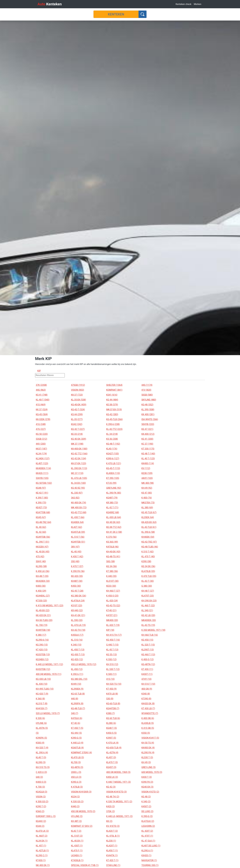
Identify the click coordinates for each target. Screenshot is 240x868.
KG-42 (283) (112, 414)
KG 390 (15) (42, 645)
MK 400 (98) (148, 483)
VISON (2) (41, 797)
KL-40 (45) (76, 552)
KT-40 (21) (111, 610)
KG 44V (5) (76, 733)
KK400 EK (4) (148, 748)
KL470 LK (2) (42, 831)
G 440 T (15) (112, 645)
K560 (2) (40, 811)
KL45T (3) (111, 757)
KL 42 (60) (41, 532)
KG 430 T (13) (78, 655)
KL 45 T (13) (112, 650)
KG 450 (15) (147, 640)
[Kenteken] (116, 14)
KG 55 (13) (112, 655)
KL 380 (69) (147, 508)
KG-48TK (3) (77, 767)
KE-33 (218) (77, 434)
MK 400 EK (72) (79, 508)
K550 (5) (146, 733)
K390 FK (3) (147, 782)
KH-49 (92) (147, 488)
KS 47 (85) (147, 493)
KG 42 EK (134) (79, 459)
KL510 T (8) (42, 704)
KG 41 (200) (147, 439)
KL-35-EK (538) (79, 400)
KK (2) (109, 821)
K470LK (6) (77, 718)
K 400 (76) (147, 498)
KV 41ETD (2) (113, 826)
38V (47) (75, 547)
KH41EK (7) (42, 708)
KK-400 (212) (148, 434)
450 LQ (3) (76, 777)
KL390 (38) (41, 566)
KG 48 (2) (146, 797)
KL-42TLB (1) (42, 851)
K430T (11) (147, 674)
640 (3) (39, 777)
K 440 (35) (111, 576)
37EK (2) (111, 811)
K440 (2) (75, 806)
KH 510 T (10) (148, 684)
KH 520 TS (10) (114, 684)
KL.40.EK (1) (77, 841)
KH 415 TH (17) (114, 635)
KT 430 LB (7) (148, 708)
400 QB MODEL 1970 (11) (49, 674)
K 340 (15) (76, 645)
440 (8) (75, 699)
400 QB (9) (147, 689)
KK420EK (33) (43, 581)
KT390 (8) (146, 699)
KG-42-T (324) (78, 409)
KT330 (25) (41, 601)
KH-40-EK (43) (113, 552)
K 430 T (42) (77, 557)
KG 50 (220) (42, 434)
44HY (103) (147, 478)
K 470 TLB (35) (149, 576)
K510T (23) (77, 606)
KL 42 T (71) (112, 508)
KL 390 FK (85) (114, 493)
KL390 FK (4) (148, 753)
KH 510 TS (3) (43, 767)
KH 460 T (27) (113, 591)
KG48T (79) (112, 498)
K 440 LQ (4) (77, 743)
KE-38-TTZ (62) (114, 527)
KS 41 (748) (42, 395)
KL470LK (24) (78, 601)
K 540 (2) (146, 802)
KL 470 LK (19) (78, 625)
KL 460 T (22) (148, 606)
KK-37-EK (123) (79, 463)
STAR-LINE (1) (113, 865)
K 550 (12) (111, 659)
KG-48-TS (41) (113, 557)
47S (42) (40, 557)
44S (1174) (147, 385)
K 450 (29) (41, 591)
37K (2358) (41, 385)
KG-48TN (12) (148, 664)
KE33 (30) (111, 586)
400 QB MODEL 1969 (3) (118, 772)
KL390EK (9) (77, 689)
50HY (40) (41, 561)
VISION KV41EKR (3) (81, 792)
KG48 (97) (41, 488)
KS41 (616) (112, 395)
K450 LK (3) (112, 777)
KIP (39, 371)
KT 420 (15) (42, 650)
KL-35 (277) (77, 419)
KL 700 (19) (42, 625)
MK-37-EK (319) (114, 409)
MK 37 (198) (77, 444)
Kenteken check (183, 4)
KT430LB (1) (77, 860)
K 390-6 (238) (113, 424)
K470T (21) (112, 615)
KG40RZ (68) (113, 512)
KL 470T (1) (147, 836)
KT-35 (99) (111, 483)
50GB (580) (147, 395)
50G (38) (111, 561)
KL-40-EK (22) (43, 610)
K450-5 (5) (111, 733)
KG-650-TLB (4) (114, 748)
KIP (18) (110, 630)
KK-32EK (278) (43, 419)
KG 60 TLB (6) (113, 718)
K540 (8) (146, 694)
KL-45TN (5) (42, 728)
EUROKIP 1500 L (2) (46, 816)
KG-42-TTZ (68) (79, 512)
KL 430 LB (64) (114, 517)
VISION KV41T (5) (150, 738)
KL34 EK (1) (42, 841)
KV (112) (146, 468)
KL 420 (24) (112, 601)
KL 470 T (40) (148, 557)
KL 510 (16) (77, 640)
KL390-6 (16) (42, 640)
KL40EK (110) (113, 473)
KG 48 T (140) (148, 454)
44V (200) (41, 444)
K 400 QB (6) (148, 718)
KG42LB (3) (41, 792)
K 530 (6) (40, 718)
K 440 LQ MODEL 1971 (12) (49, 664)
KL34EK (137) (43, 459)
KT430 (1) (41, 860)
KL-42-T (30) (148, 581)
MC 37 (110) (77, 473)
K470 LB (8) (112, 694)
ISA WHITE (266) (150, 419)
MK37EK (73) (148, 503)
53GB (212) (41, 439)
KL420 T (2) (112, 831)
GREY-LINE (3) (148, 767)
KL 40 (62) (41, 527)
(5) (37, 733)
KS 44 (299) (77, 414)
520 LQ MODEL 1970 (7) (48, 713)
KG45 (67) (41, 517)
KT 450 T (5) (77, 728)
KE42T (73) (41, 508)
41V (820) (146, 390)
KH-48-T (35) (42, 576)
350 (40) (75, 561)
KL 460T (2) (42, 836)
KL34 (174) (41, 454)
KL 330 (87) (77, 493)
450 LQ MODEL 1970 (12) (84, 664)
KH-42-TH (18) (78, 630)
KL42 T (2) (76, 831)
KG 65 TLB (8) (78, 694)
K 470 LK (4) (112, 743)
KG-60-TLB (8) (113, 704)
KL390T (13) (148, 650)
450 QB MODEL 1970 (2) (83, 811)
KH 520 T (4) (42, 748)
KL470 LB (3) (77, 757)
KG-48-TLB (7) (78, 708)
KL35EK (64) (148, 517)
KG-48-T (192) (113, 444)
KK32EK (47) (42, 547)
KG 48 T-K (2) (113, 797)
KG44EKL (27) (43, 596)
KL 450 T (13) (78, 650)
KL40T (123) (42, 463)
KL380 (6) (111, 723)
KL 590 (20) (77, 620)
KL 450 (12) (77, 669)
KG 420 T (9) (42, 694)
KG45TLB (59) (78, 532)
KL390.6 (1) (147, 851)
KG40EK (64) (77, 522)
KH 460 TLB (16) (150, 635)
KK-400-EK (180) (79, 449)
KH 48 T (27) (148, 591)
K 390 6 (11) (77, 674)
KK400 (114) (148, 463)
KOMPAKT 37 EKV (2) (82, 826)
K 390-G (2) (147, 816)
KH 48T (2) (76, 821)
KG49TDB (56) (43, 537)
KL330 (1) (111, 841)
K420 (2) (111, 806)
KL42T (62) (77, 527)
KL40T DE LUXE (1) (151, 846)
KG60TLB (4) (77, 748)
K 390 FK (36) (78, 571)
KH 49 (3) (146, 762)
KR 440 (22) (77, 610)
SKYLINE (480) (149, 400)
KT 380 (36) (112, 571)
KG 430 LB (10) (43, 679)
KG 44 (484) (112, 400)
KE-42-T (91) (42, 493)
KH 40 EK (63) (113, 522)
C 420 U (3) (41, 772)
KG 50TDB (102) (44, 483)
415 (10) (110, 679)
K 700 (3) (40, 787)
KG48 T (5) (112, 728)
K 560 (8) (40, 699)
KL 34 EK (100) (78, 483)
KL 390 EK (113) (79, 468)
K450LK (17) (77, 635)
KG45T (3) (111, 767)
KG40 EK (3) (147, 787)
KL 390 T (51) (42, 542)
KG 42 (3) (111, 787)
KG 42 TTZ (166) (79, 454)
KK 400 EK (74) (79, 503)
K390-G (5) (76, 738)
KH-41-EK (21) (78, 615)
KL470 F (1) (77, 851)
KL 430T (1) (77, 846)
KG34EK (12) (42, 659)
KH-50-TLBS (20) (44, 620)
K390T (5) (111, 738)
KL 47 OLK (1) (148, 841)
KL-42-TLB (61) (149, 527)
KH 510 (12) (112, 664)
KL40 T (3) (41, 757)
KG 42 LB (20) (148, 615)
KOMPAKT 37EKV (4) (81, 753)
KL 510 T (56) (78, 537)
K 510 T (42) (148, 552)
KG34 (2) (75, 797)
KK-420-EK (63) (149, 522)
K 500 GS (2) (42, 802)
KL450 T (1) (112, 851)
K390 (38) (146, 561)
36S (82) (75, 498)
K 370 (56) (111, 537)
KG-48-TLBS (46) (150, 547)
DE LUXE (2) (147, 811)
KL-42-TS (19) (148, 625)
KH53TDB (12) (43, 669)
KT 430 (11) (147, 669)
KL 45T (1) (41, 846)
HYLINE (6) (41, 723)
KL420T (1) (112, 846)
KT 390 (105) (113, 478)
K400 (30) (41, 586)
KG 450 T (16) (113, 640)
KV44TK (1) (112, 855)
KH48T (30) (77, 581)
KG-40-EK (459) (79, 405)
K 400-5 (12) (148, 659)
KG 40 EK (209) (79, 439)
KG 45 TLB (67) (149, 512)
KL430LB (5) (148, 723)
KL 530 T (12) (113, 669)
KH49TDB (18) (43, 630)
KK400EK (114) (43, 468)
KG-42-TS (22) (113, 606)
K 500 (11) (111, 674)
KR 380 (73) (112, 503)
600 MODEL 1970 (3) (152, 772)
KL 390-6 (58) (148, 532)
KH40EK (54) (148, 537)
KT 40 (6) (76, 723)
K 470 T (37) (77, 566)
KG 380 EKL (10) (79, 679)
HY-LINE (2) (77, 816)
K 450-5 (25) (112, 596)
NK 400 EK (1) (43, 865)
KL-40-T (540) (43, 400)
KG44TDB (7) (113, 708)
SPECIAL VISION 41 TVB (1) (85, 865)
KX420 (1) (146, 855)
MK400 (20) (112, 620)
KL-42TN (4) (112, 753)
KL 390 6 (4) (42, 753)
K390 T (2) (41, 806)
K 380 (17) (41, 635)
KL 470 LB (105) (79, 478)
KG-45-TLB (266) (114, 419)
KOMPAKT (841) (114, 390)
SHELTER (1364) (114, 385)
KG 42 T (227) (78, 429)
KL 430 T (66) (78, 517)
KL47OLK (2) (148, 821)
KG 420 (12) (77, 659)
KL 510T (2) (77, 836)
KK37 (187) (41, 449)
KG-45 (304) (42, 414)
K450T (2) (146, 806)
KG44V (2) (41, 821)
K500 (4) (40, 743)
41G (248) (41, 424)
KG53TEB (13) (43, 655)
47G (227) (41, 429)
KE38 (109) (147, 473)
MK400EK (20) (149, 620)
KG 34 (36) (112, 566)
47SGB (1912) (78, 385)
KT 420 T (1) (112, 860)
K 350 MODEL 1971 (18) (153, 630)
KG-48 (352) (147, 405)
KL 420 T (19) (113, 625)
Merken (198, 4)
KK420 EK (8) (148, 704)
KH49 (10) (76, 684)
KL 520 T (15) (148, 645)
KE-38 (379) (112, 405)
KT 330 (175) (148, 449)
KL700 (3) (76, 762)
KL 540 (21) (147, 610)
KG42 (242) (77, 424)
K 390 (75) (41, 503)
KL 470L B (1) (113, 836)
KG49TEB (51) (78, 542)
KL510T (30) (112, 581)
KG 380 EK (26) (79, 596)
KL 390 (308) (148, 409)
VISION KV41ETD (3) (116, 792)
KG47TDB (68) (43, 512)
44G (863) (41, 390)
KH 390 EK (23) (149, 601)
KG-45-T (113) (113, 468)
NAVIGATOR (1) (149, 860)
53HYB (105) (42, 478)
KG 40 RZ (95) (78, 488)
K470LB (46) (112, 547)
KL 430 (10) (42, 684)
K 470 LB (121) (114, 463)
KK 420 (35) (77, 576)
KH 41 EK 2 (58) (114, 532)
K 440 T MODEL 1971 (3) (118, 782)
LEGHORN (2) (148, 826)
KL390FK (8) (77, 704)
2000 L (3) (76, 772)
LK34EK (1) (77, 855)
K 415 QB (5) (148, 728)
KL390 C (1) (42, 855)
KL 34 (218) (112, 434)
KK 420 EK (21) (43, 615)
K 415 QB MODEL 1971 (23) (50, 606)
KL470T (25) (148, 596)
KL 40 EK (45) (43, 552)
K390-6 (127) (113, 459)
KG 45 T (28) (77, 591)
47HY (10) (146, 679)
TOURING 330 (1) (150, 865)
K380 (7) (111, 713)
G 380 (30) (147, 586)
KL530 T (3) (147, 757)
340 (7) (75, 713)
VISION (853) (78, 390)
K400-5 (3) (41, 782)
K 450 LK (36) (43, 571)
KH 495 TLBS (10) (45, 689)
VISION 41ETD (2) (150, 792)
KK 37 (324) (42, 409)
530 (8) (110, 699)
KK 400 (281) (148, 414)
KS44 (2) (40, 826)
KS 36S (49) (112, 542)
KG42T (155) (112, 454)
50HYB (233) (148, 424)
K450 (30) (76, 586)
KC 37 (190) (147, 444)
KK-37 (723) (77, 395)
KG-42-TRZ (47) (149, 542)
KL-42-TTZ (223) (114, 429)
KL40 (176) (112, 449)
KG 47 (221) (147, 429)
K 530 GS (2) (77, 802)
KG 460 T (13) (148, 655)
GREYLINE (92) (114, 488)
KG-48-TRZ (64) (43, 522)
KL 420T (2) (147, 831)
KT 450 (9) (111, 689)
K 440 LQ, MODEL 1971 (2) (119, 816)
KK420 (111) (42, 473)
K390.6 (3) (76, 782)
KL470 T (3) (112, 762)
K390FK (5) (41, 738)
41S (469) (41, 405)
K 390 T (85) (42, 498)
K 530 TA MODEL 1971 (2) (119, 802)
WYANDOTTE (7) (150, 713)
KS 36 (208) (112, 439)
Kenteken (50, 4)
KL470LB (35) (148, 571)
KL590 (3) (41, 762)
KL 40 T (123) (148, 459)
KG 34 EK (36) (148, 566)
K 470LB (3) (77, 787)
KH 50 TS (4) (148, 743)
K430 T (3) (147, 777)
